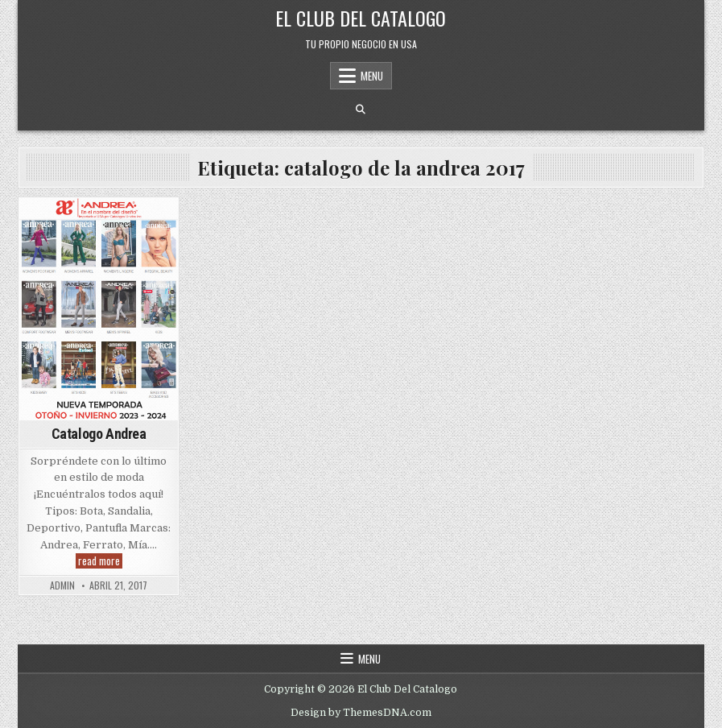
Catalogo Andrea (99, 434)
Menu (372, 76)
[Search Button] (361, 110)
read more (100, 561)
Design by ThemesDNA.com (361, 713)
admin (62, 585)
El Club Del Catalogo (361, 18)
